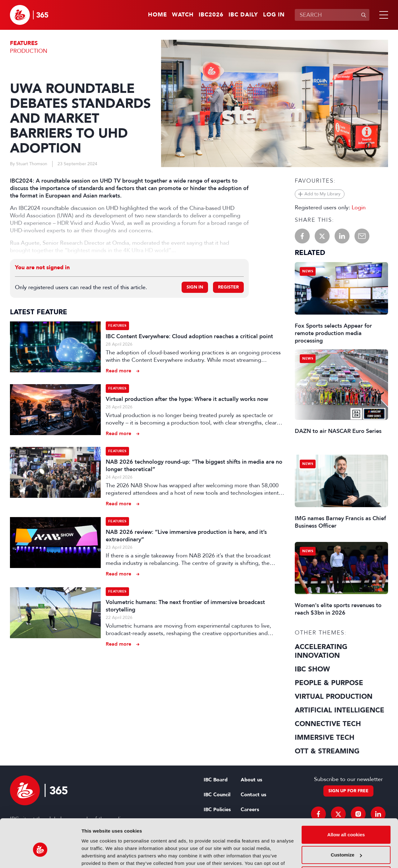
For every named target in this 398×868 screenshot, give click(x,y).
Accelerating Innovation (321, 651)
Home (157, 15)
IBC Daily (243, 15)
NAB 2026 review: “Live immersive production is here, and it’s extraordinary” (186, 536)
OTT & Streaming (327, 751)
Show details (96, 856)
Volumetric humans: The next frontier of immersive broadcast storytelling (185, 606)
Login (359, 207)
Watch (183, 15)
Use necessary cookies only (346, 843)
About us (251, 780)
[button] (382, 15)
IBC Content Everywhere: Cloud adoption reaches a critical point (189, 336)
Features (24, 43)
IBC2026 (211, 15)
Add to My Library (322, 194)
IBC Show (312, 669)
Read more (118, 371)
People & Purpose (329, 683)
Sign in (195, 287)
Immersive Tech (325, 738)
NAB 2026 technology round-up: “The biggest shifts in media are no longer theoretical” (194, 466)
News (308, 271)
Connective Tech (328, 724)
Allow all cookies (346, 803)
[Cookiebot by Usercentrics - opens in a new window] (40, 856)
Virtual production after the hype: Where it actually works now (187, 399)
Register (228, 287)
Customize (346, 823)
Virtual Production (334, 697)
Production (29, 51)
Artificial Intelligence (340, 710)
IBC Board (216, 780)
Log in (274, 15)
